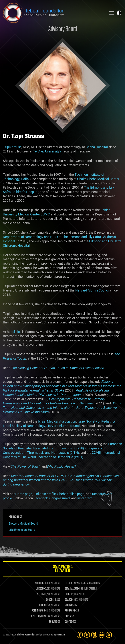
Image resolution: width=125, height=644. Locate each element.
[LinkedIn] (94, 635)
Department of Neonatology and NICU (30, 237)
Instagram (85, 498)
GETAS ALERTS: (72, 589)
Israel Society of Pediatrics (97, 421)
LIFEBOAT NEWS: (73, 583)
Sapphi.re (61, 635)
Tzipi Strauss (12, 147)
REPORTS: (69, 605)
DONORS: (50, 600)
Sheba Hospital (97, 147)
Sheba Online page (71, 494)
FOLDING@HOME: (40, 611)
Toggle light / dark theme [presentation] (119, 13)
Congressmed (59, 498)
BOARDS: (69, 600)
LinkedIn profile (45, 494)
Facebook (41, 498)
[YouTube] (102, 635)
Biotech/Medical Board (23, 524)
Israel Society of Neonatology (24, 426)
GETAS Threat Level (62, 569)
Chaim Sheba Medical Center (98, 179)
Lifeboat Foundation (26, 635)
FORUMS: (53, 622)
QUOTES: (69, 622)
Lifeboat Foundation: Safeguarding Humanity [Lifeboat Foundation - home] (53, 13)
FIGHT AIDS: (43, 605)
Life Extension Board (22, 530)
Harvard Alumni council (63, 426)
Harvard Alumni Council (92, 290)
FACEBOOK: (39, 583)
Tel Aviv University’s (47, 151)
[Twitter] (87, 635)
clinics (17, 332)
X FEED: (40, 594)
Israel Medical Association (57, 421)
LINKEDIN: (40, 589)
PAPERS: (69, 616)
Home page (24, 494)
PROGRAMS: (70, 611)
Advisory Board (63, 29)
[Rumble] (109, 635)
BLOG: (67, 594)
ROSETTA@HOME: (39, 616)
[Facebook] (80, 635)
